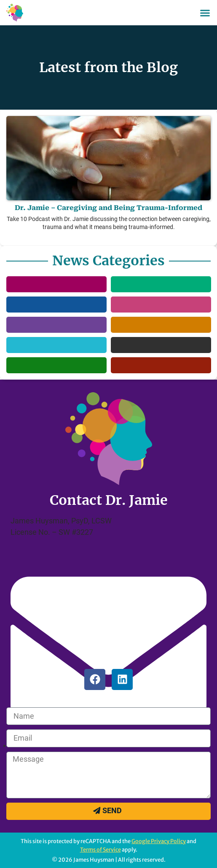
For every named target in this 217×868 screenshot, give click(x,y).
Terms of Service (100, 849)
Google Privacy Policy (159, 841)
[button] (205, 13)
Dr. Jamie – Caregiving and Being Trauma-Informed (108, 208)
